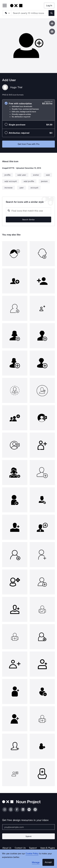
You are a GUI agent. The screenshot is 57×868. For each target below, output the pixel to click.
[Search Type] (7, 13)
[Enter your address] (28, 827)
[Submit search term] (51, 13)
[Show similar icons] (52, 32)
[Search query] (28, 211)
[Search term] (30, 13)
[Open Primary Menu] (5, 6)
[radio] (28, 110)
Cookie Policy (32, 854)
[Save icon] (52, 23)
